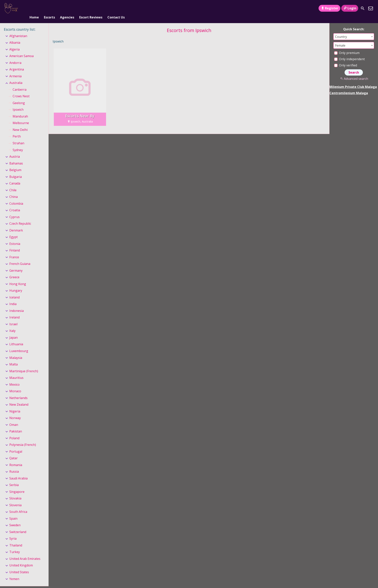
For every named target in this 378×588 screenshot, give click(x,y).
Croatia (15, 204)
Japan (14, 331)
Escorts (49, 8)
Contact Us (116, 8)
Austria (15, 150)
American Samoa (21, 50)
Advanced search (354, 72)
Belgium (15, 164)
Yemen (14, 572)
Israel (13, 318)
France (14, 251)
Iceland (14, 291)
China (14, 190)
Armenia (15, 70)
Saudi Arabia (18, 472)
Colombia (16, 197)
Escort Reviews (91, 8)
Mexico (14, 378)
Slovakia (15, 492)
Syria (13, 532)
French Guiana (20, 257)
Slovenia (15, 499)
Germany (16, 264)
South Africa (18, 505)
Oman (14, 418)
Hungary (16, 284)
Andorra (15, 56)
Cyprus (14, 210)
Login (350, 8)
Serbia (14, 478)
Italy (12, 324)
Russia (14, 465)
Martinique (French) (24, 365)
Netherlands (18, 391)
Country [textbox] (341, 30)
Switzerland (18, 525)
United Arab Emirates (25, 552)
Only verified (346, 59)
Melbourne (21, 117)
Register (329, 8)
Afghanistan (18, 30)
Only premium (347, 46)
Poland (14, 432)
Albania (15, 36)
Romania (16, 458)
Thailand (16, 539)
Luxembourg (19, 344)
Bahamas (16, 157)
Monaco (15, 385)
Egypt (14, 231)
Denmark (16, 224)
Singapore (17, 485)
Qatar (14, 452)
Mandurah (20, 110)
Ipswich (18, 103)
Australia (16, 77)
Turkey (15, 546)
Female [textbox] (340, 39)
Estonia (15, 237)
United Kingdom (21, 559)
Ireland (14, 311)
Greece (14, 271)
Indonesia (17, 304)
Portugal (16, 445)
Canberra (20, 83)
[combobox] (354, 30)
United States (19, 566)
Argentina (17, 63)
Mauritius (16, 371)
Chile (13, 184)
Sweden (15, 519)
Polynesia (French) (23, 438)
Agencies (67, 8)
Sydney (18, 144)
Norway (15, 411)
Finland (15, 244)
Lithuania (16, 338)
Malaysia (16, 351)
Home (34, 8)
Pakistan (16, 425)
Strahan (18, 137)
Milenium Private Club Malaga (353, 80)
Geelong (19, 97)
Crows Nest (21, 90)
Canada (15, 177)
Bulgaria (16, 170)
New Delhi (20, 123)
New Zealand (19, 398)
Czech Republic (20, 217)
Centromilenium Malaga (349, 87)
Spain (13, 512)
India (13, 298)
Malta (14, 358)
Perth (17, 130)
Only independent (349, 53)
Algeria (14, 43)
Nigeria (15, 405)
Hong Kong (18, 277)
